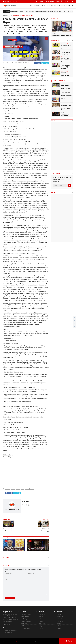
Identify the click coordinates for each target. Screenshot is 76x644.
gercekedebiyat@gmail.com (11, 630)
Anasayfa (6, 15)
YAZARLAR (69, 40)
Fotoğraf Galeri (26, 628)
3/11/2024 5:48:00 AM (8, 528)
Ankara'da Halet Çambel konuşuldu (17, 11)
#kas (22, 489)
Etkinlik (60, 619)
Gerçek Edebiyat (14, 641)
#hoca (18, 489)
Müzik (60, 628)
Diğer (68, 5)
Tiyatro (60, 626)
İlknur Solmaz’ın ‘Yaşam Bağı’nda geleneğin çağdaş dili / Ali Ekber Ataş (46, 11)
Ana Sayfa (6, 1)
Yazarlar (58, 1)
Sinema (60, 623)
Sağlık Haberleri (26, 621)
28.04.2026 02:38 (8, 548)
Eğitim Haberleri (26, 623)
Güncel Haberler (26, 614)
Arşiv (59, 5)
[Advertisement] (26, 473)
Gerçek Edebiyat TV (49, 1)
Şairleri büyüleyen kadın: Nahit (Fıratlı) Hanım (66, 47)
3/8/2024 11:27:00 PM (44, 528)
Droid (37, 641)
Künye (55, 641)
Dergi (59, 614)
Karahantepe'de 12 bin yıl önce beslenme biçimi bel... (66, 108)
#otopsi (8, 489)
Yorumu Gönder (10, 598)
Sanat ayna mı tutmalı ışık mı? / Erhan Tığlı (39, 531)
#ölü (32, 489)
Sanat (63, 5)
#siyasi (13, 489)
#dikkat (27, 489)
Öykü (41, 628)
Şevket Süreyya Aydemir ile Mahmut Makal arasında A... (66, 74)
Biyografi (61, 616)
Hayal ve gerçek (8, 550)
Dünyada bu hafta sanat (9, 530)
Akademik (54, 5)
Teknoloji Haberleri (27, 619)
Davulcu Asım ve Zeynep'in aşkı (65, 53)
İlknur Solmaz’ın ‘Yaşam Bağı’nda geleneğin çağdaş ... (66, 94)
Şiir (45, 5)
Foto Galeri (39, 1)
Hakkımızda (49, 641)
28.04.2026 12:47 (32, 548)
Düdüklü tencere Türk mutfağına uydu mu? (66, 67)
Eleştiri (48, 5)
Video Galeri (25, 626)
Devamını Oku (8, 624)
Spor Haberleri (26, 616)
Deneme (37, 5)
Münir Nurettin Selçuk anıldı (35, 550)
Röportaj (60, 621)
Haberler (31, 5)
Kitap (41, 5)
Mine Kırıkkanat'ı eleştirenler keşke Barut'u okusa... (66, 87)
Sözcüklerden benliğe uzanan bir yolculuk (66, 60)
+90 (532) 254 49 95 (9, 633)
